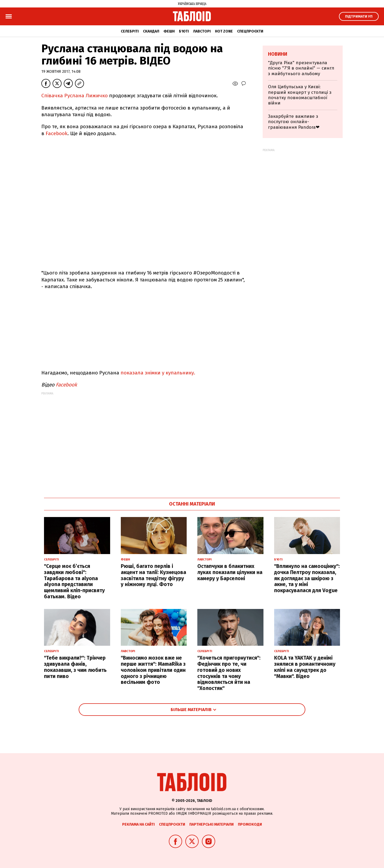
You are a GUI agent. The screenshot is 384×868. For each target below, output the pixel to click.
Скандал (151, 31)
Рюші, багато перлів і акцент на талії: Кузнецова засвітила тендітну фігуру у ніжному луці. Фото (153, 575)
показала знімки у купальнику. (157, 373)
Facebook (57, 133)
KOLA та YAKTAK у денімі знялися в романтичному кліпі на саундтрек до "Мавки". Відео (305, 667)
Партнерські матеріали (211, 824)
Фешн (169, 31)
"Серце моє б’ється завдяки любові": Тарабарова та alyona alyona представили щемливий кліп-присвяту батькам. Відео (74, 581)
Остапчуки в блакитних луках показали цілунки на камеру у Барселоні (230, 572)
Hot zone (224, 31)
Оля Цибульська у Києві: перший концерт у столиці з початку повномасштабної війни (300, 95)
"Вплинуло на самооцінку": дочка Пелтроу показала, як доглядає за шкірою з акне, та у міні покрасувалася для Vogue (307, 578)
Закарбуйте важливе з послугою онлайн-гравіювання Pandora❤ (294, 122)
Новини (278, 54)
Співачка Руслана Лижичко (75, 96)
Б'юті (184, 31)
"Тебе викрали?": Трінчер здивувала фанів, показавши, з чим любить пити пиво (75, 667)
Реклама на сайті (138, 824)
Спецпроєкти (250, 31)
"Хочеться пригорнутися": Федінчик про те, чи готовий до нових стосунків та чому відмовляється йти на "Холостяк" (229, 673)
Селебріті (130, 31)
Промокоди (250, 824)
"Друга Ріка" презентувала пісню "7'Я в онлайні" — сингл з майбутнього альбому (301, 68)
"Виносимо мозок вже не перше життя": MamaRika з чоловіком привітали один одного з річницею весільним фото (153, 670)
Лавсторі (202, 31)
